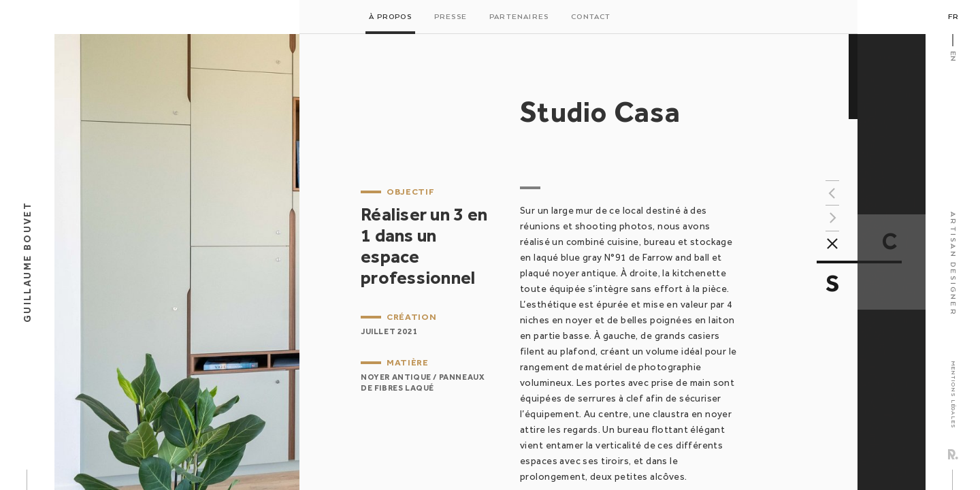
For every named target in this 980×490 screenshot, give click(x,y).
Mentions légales (953, 394)
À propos (390, 17)
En (953, 56)
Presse (451, 17)
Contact (591, 17)
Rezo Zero (953, 454)
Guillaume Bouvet (27, 262)
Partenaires (519, 17)
